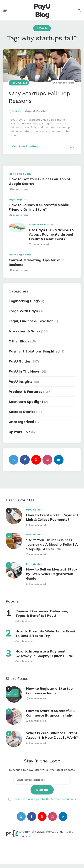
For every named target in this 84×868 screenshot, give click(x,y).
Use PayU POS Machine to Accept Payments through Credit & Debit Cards (52, 234)
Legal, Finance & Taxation (31, 321)
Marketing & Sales (20, 174)
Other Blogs (19, 341)
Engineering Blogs (24, 301)
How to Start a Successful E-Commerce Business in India (51, 713)
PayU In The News (24, 371)
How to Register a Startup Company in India (49, 691)
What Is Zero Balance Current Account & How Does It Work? (52, 735)
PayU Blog (42, 10)
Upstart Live (20, 432)
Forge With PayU (23, 311)
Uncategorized (21, 422)
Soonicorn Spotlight (26, 402)
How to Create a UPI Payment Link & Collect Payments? (52, 517)
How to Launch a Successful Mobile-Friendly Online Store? (39, 207)
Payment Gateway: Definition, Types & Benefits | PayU (42, 613)
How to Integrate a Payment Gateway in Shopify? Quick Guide (44, 653)
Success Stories (22, 412)
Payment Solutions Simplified (34, 351)
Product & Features (41, 224)
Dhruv (17, 111)
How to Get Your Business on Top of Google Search (39, 181)
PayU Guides (19, 83)
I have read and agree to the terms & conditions (44, 799)
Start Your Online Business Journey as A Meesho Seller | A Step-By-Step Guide (52, 544)
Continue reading (25, 146)
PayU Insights (17, 199)
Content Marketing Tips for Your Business (36, 262)
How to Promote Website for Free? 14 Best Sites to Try (45, 633)
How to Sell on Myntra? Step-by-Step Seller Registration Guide (52, 574)
